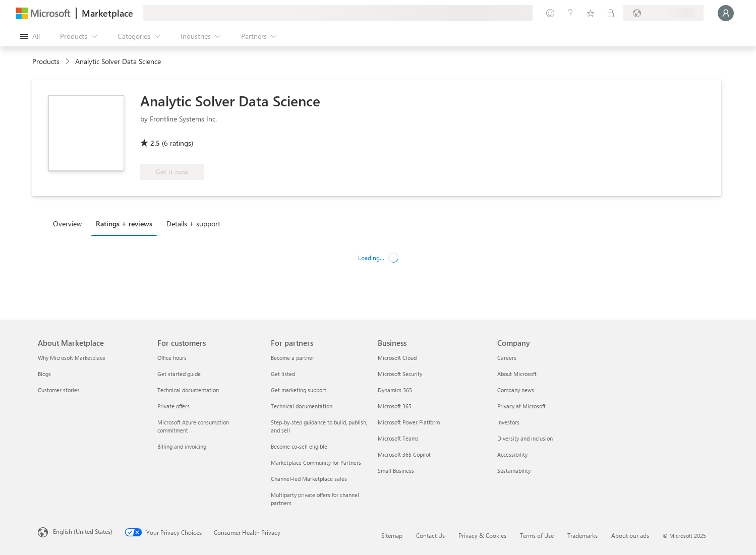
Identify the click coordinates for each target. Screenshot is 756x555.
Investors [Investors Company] (508, 422)
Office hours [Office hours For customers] (172, 358)
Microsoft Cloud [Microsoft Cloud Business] (397, 358)
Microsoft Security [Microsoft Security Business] (400, 374)
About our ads (630, 535)
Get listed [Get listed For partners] (283, 374)
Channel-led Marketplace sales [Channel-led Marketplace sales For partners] (309, 479)
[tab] (70, 223)
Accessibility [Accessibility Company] (512, 454)
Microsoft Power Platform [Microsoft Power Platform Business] (409, 422)
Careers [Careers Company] (507, 358)
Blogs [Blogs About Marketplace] (44, 374)
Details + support (193, 224)
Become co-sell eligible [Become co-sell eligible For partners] (299, 446)
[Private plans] (611, 13)
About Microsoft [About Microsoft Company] (517, 374)
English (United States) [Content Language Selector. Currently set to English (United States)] (83, 531)
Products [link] (46, 61)
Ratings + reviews (124, 224)
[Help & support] (570, 13)
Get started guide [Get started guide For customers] (179, 374)
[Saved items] (591, 13)
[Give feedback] (550, 13)
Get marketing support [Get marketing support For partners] (299, 390)
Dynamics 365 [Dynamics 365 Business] (395, 390)
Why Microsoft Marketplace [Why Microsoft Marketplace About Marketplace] (72, 358)
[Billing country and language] (663, 13)
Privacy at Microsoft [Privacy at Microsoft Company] (521, 406)
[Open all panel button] (30, 36)
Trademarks (583, 535)
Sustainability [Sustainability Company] (514, 471)
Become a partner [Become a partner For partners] (293, 358)
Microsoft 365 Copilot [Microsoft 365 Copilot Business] (404, 454)
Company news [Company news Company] (516, 390)
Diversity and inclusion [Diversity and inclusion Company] (525, 438)
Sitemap (392, 535)
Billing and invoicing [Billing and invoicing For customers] (182, 446)
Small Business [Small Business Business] (396, 471)
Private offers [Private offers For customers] (173, 406)
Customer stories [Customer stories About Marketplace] (59, 390)
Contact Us (430, 535)
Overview (67, 224)
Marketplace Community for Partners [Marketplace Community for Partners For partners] (316, 462)
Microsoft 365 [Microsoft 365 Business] (395, 406)
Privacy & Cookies (482, 535)
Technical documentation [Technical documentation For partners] (302, 406)
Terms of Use (537, 535)
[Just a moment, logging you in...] (726, 13)
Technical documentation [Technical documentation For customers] (188, 390)
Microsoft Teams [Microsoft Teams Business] (398, 438)
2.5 (155, 143)
